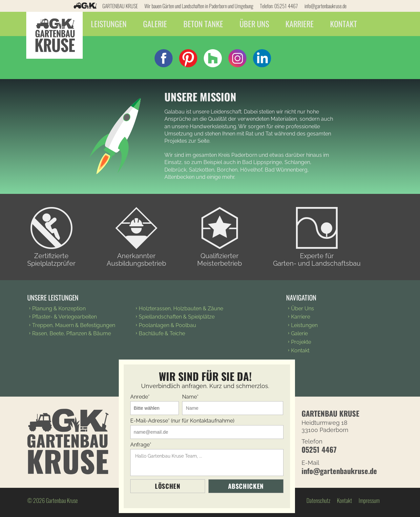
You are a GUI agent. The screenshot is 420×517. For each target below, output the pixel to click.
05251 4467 (286, 6)
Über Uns (256, 24)
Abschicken (246, 486)
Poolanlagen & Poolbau (168, 325)
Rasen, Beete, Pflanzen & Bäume (72, 333)
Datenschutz (318, 500)
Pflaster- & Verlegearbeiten (64, 317)
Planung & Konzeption (59, 309)
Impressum (369, 500)
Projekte (301, 342)
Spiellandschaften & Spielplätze (177, 317)
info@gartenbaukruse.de (325, 6)
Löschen (168, 486)
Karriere (301, 24)
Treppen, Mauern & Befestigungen (74, 325)
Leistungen (110, 24)
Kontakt (345, 24)
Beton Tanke (204, 24)
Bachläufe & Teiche (162, 333)
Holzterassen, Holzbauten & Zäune (181, 309)
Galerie (156, 24)
